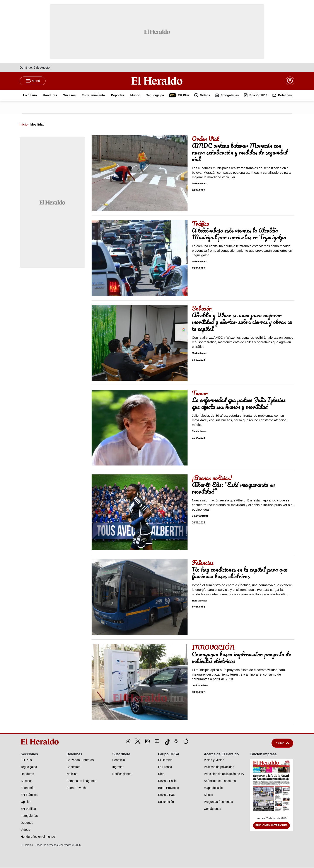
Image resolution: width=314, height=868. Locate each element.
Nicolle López (199, 432)
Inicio (24, 125)
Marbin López (199, 184)
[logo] (41, 742)
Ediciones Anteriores (271, 826)
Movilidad (37, 125)
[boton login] (290, 81)
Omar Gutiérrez (200, 517)
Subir (282, 743)
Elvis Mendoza (200, 601)
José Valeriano (200, 686)
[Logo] (157, 81)
